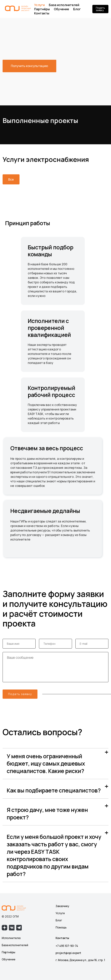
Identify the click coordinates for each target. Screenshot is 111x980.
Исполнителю (11, 938)
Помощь (61, 927)
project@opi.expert (68, 953)
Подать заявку (100, 9)
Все (11, 179)
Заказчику (62, 906)
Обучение (61, 9)
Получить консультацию (29, 66)
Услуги (39, 5)
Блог (77, 9)
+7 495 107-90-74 (67, 946)
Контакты (42, 13)
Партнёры (42, 9)
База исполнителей (64, 5)
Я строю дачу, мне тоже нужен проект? (47, 814)
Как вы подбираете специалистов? (54, 790)
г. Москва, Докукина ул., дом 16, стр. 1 (80, 960)
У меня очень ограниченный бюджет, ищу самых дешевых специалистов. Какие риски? (46, 764)
